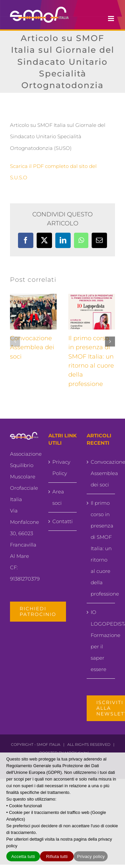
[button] (15, 342)
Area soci (58, 497)
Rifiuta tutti (57, 856)
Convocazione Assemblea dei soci (32, 347)
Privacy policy (91, 856)
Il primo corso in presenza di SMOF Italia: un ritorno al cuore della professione (101, 548)
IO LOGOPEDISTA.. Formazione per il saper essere (101, 640)
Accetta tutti (23, 856)
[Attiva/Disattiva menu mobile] (111, 19)
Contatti (62, 521)
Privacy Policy (61, 468)
